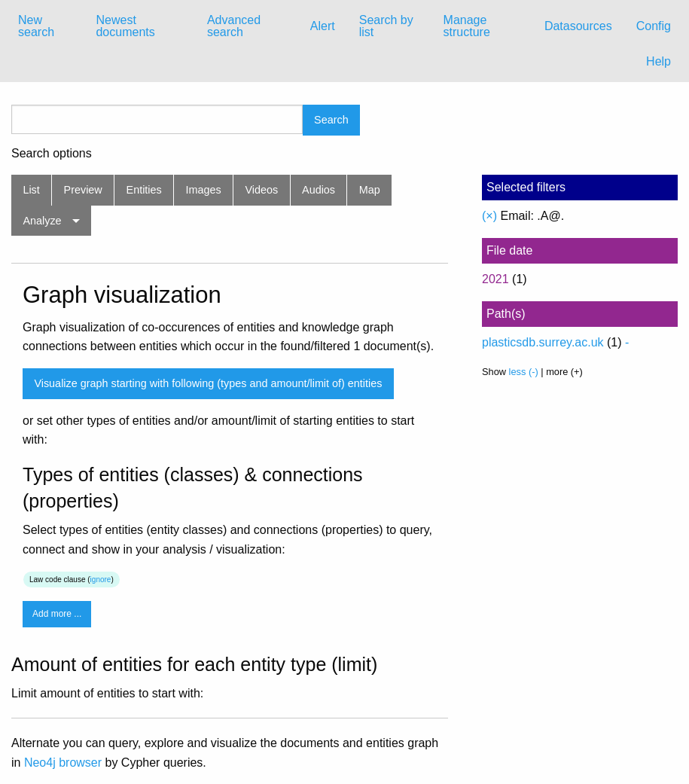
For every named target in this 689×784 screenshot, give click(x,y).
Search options (52, 154)
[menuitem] (45, 26)
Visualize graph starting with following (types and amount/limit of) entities (208, 383)
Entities (144, 190)
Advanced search (234, 26)
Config (654, 26)
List (31, 190)
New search (36, 26)
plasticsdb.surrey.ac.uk (543, 342)
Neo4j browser (63, 763)
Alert (323, 26)
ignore (101, 580)
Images (204, 190)
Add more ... (57, 614)
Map (370, 190)
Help (659, 61)
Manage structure (467, 26)
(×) (489, 216)
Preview (83, 190)
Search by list (386, 26)
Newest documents (125, 26)
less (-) (524, 372)
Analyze (42, 221)
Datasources (578, 26)
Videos (262, 190)
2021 (495, 279)
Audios (319, 190)
